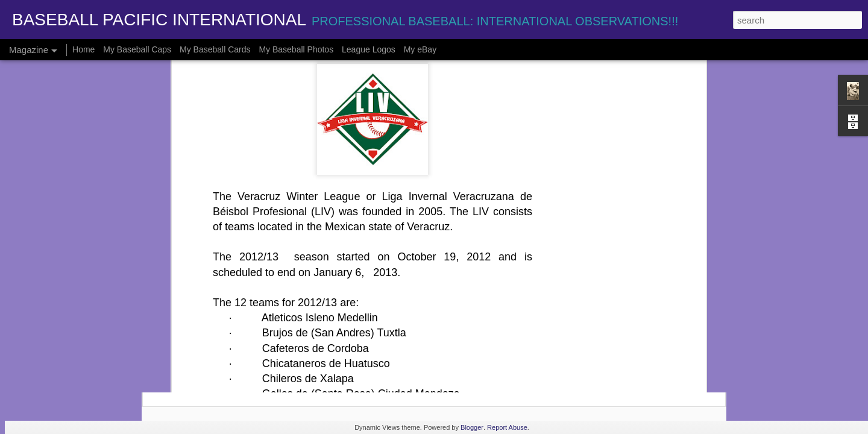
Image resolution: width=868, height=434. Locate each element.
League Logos (369, 49)
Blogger (472, 427)
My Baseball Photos (296, 49)
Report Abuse (507, 427)
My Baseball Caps (137, 49)
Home (83, 49)
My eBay (420, 49)
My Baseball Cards (215, 49)
